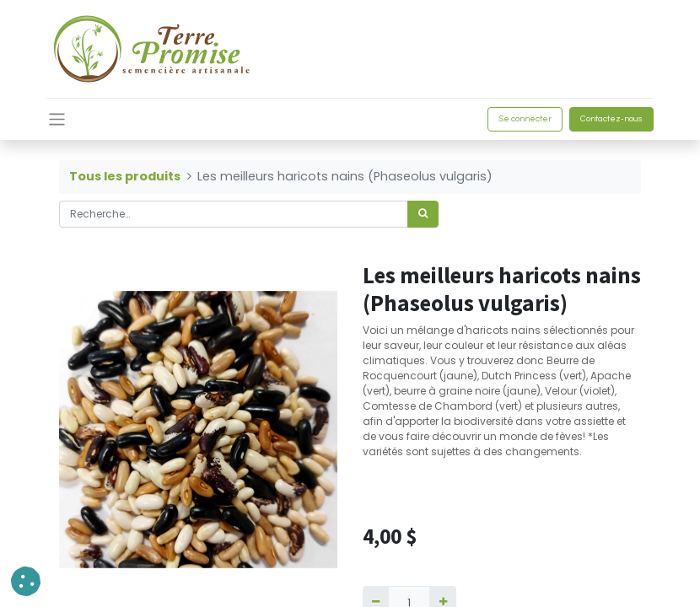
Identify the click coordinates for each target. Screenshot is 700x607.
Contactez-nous (611, 119)
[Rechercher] (423, 214)
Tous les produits (125, 176)
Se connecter (525, 119)
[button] (26, 581)
